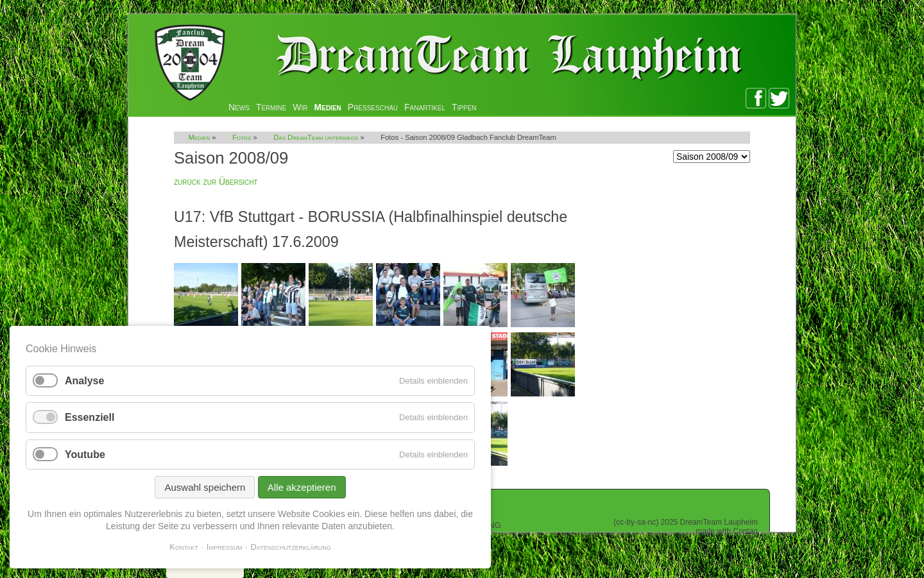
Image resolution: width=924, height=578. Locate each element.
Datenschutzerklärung (291, 547)
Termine (271, 107)
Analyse (84, 381)
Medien (328, 107)
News (239, 107)
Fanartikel (425, 107)
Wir (300, 107)
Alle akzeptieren (302, 487)
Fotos (242, 137)
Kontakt (184, 547)
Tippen (464, 107)
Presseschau (373, 107)
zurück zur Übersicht (216, 182)
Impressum (225, 547)
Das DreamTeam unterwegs (316, 137)
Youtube (85, 455)
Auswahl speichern (205, 487)
